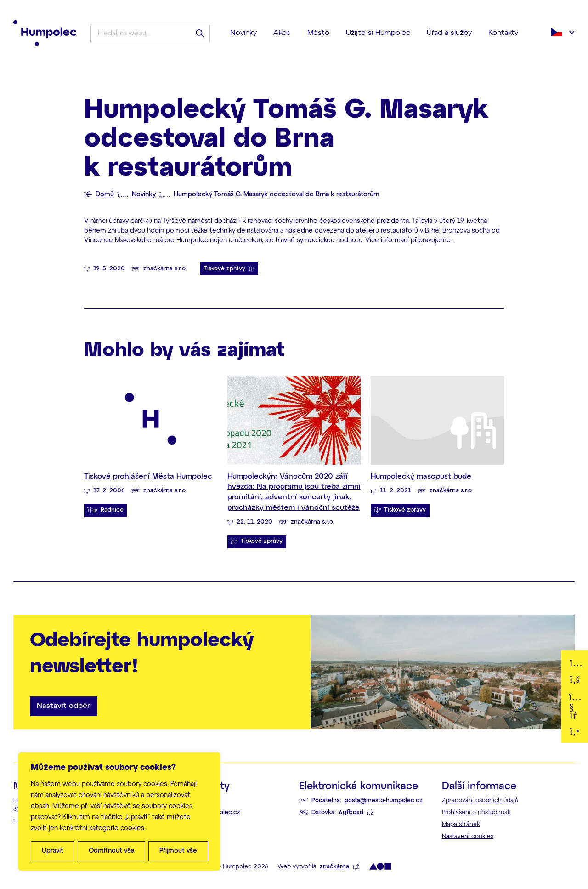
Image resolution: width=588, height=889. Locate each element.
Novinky (243, 33)
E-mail (575, 713)
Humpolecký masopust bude (421, 476)
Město (318, 33)
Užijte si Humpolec (378, 33)
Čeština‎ (557, 32)
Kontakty (503, 33)
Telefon (575, 730)
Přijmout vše (178, 851)
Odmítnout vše (112, 851)
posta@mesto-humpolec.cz (384, 801)
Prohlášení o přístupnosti (476, 812)
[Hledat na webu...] (153, 34)
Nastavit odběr (63, 706)
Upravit (53, 851)
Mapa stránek (461, 824)
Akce (282, 33)
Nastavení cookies (468, 836)
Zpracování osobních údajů (480, 801)
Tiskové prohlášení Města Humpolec (148, 476)
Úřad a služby (449, 33)
